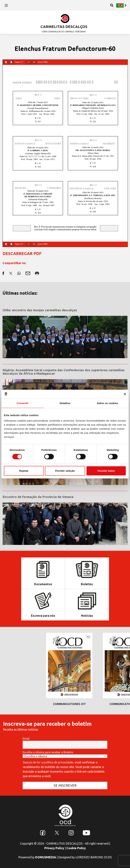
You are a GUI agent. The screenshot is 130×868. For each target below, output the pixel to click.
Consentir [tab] (23, 403)
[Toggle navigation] (6, 5)
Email (26, 739)
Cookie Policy (76, 848)
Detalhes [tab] (65, 403)
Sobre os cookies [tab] (107, 403)
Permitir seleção (65, 471)
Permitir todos (106, 471)
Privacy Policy (54, 848)
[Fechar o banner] (125, 394)
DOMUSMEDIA (46, 857)
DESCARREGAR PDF (22, 254)
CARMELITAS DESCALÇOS (64, 27)
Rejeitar (24, 471)
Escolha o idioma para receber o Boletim (48, 752)
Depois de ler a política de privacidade (48, 762)
